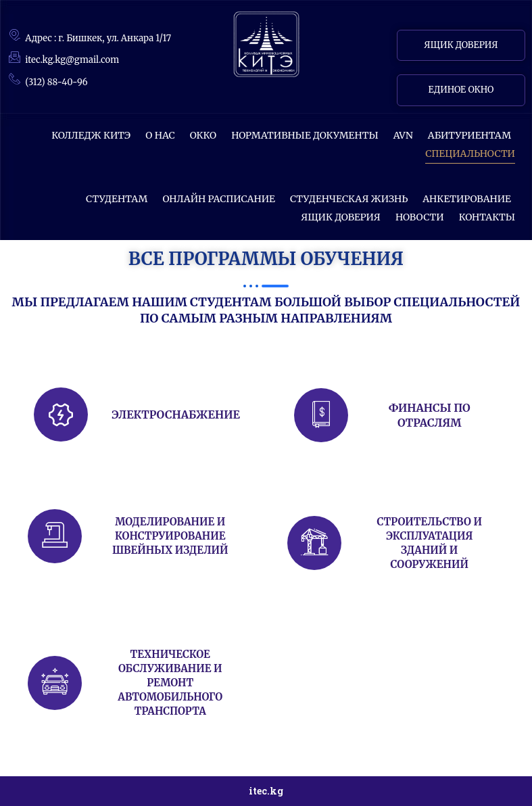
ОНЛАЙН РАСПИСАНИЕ (218, 199)
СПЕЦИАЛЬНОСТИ (470, 153)
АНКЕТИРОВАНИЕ (467, 199)
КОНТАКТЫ (487, 217)
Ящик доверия (341, 217)
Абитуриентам (469, 135)
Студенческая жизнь (349, 199)
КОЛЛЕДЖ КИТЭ (91, 135)
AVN (403, 135)
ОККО (203, 135)
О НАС (160, 135)
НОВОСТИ (420, 217)
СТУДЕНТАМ (117, 199)
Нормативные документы (305, 135)
